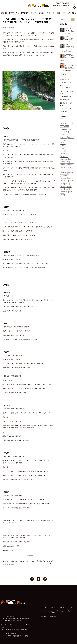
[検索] (74, 4)
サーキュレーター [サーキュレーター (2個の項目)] (65, 143)
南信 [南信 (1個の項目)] (68, 162)
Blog (18, 13)
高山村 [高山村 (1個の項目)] (71, 192)
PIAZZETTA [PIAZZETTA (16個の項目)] (64, 129)
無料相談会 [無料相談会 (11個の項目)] (64, 178)
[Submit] (73, 19)
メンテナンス (51, 13)
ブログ (71, 607)
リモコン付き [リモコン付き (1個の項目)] (64, 159)
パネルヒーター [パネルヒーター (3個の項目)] (65, 148)
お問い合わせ (72, 13)
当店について (61, 13)
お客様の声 (24, 13)
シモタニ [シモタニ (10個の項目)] (63, 146)
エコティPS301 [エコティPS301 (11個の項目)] (65, 135)
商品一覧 (4, 13)
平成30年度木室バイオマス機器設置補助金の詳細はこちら (20, 339)
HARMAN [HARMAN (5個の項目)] (67, 121)
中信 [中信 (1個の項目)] (70, 159)
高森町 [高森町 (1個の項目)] (62, 195)
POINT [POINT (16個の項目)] (70, 129)
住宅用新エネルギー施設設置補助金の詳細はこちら (18, 440)
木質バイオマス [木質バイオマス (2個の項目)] (65, 170)
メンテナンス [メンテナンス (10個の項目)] (64, 156)
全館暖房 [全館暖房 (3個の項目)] (63, 162)
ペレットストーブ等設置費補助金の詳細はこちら (17, 508)
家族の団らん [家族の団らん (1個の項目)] (70, 165)
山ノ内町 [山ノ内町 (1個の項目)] (69, 167)
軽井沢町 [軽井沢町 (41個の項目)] (69, 186)
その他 (62, 112)
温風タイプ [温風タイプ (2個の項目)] (64, 173)
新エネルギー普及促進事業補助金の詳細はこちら (17, 239)
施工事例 (11, 13)
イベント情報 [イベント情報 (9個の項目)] (64, 132)
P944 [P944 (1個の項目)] (71, 124)
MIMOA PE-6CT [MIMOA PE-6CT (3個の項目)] (65, 124)
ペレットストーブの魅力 (37, 13)
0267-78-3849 (63, 3)
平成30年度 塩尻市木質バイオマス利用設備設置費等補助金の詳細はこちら (25, 194)
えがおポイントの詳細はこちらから (13, 311)
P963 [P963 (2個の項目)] (62, 126)
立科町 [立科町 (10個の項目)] (62, 184)
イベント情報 (64, 88)
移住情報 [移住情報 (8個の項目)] (71, 181)
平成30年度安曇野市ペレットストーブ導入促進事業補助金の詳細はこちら (25, 268)
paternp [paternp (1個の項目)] (67, 126)
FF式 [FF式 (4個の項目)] (62, 121)
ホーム (44, 607)
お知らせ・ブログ (66, 83)
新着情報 (63, 79)
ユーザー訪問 (64, 97)
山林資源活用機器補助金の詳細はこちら (15, 393)
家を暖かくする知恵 (66, 103)
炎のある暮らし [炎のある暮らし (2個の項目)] (65, 175)
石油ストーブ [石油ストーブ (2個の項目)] (64, 181)
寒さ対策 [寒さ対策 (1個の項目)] (63, 167)
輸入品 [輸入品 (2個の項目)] (62, 189)
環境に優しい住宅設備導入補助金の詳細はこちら (17, 479)
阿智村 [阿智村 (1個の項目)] (67, 189)
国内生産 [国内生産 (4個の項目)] (63, 165)
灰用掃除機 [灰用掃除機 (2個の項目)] (71, 173)
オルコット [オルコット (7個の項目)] (71, 137)
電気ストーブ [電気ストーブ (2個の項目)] (64, 192)
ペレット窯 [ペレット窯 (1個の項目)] (64, 151)
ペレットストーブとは (67, 91)
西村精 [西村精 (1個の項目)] (67, 184)
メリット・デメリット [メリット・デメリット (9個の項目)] (66, 154)
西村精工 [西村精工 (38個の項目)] (63, 186)
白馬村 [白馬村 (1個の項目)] (70, 178)
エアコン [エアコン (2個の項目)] (71, 132)
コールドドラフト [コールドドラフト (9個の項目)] (65, 140)
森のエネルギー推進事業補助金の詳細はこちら (17, 368)
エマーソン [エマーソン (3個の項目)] (64, 137)
